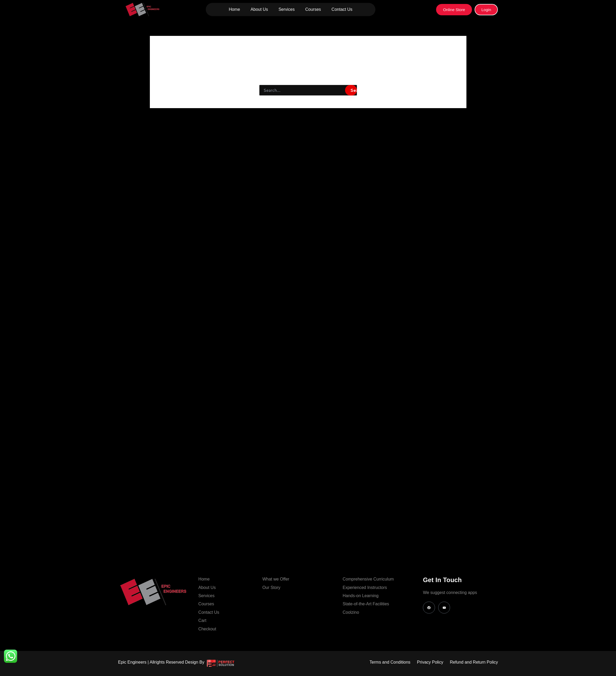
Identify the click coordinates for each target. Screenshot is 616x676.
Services (287, 9)
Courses (313, 9)
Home (234, 9)
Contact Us (342, 9)
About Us (259, 9)
